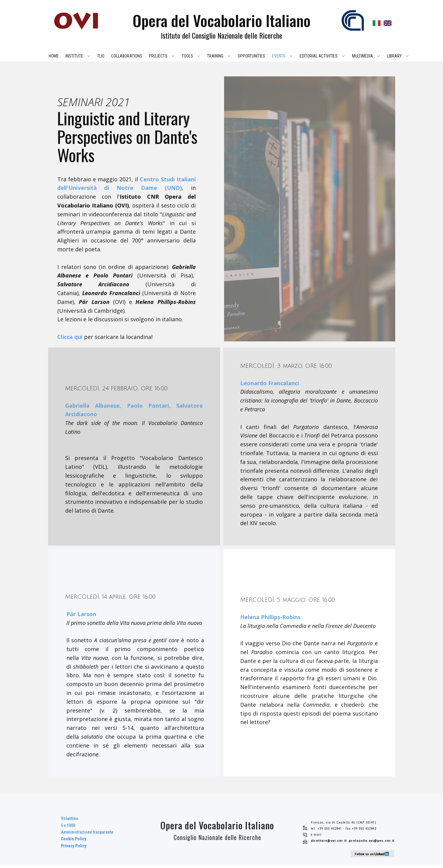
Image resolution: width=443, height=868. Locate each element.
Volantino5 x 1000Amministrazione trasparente (87, 832)
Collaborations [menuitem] (127, 56)
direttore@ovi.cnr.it (329, 841)
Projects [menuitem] (158, 56)
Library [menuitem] (394, 56)
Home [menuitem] (54, 56)
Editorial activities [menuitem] (319, 56)
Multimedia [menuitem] (362, 56)
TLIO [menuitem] (101, 56)
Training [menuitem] (215, 56)
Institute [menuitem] (74, 56)
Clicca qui (70, 337)
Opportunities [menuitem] (251, 56)
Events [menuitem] (279, 56)
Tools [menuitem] (187, 56)
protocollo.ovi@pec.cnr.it (372, 841)
